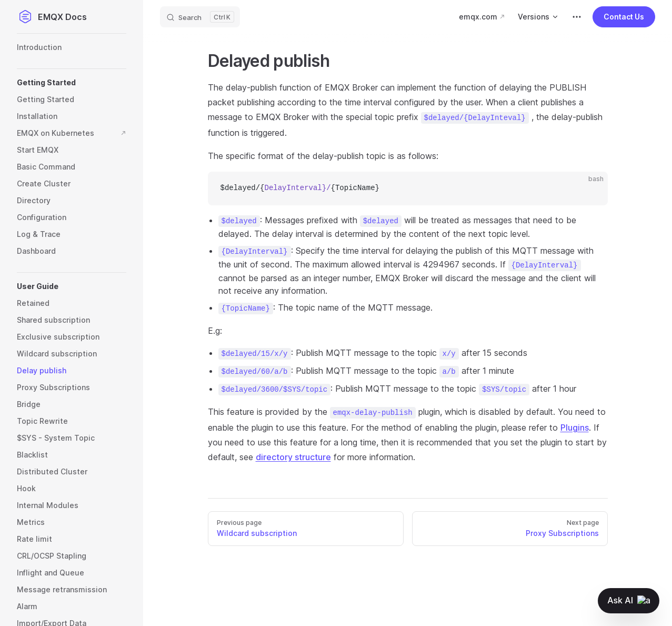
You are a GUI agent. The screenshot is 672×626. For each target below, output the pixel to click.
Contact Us (624, 17)
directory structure (293, 457)
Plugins (575, 428)
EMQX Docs (52, 17)
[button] (72, 83)
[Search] (200, 17)
